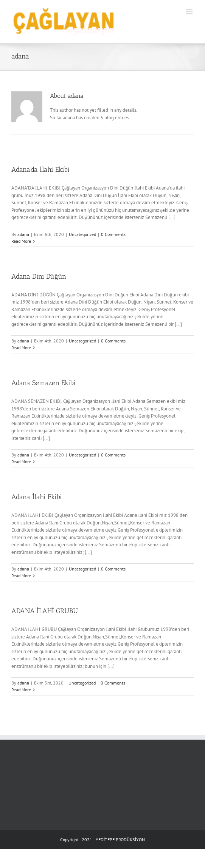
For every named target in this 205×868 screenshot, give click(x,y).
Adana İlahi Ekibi (37, 497)
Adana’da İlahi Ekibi (40, 170)
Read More (21, 241)
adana (23, 234)
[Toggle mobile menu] (190, 12)
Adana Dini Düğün (39, 276)
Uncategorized (82, 234)
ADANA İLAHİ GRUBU (45, 611)
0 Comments (113, 234)
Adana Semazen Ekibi (43, 383)
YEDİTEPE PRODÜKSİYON (120, 839)
